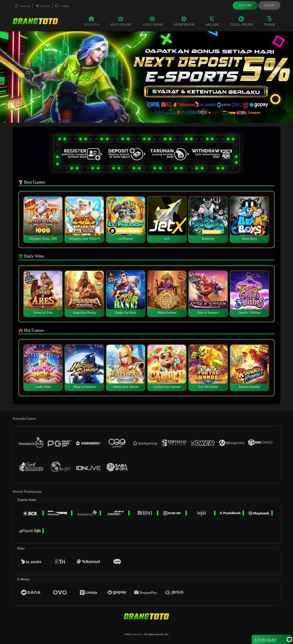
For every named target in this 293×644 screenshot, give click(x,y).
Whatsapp (23, 6)
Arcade (212, 21)
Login (269, 5)
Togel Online (242, 21)
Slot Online (121, 21)
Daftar (245, 5)
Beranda (92, 21)
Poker (270, 21)
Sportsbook (184, 21)
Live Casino (153, 21)
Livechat (62, 6)
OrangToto (137, 634)
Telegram (42, 6)
